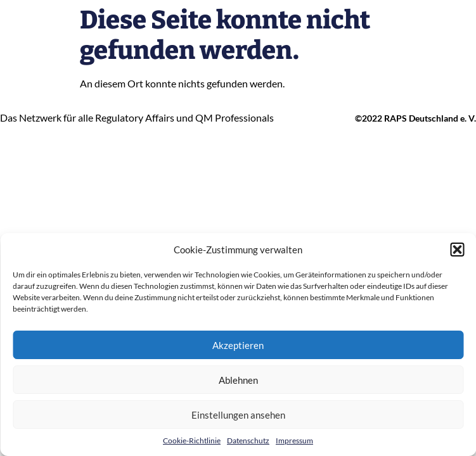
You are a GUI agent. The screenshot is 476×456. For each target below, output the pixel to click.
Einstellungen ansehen (238, 415)
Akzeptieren (238, 345)
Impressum (294, 440)
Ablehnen (238, 380)
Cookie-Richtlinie (192, 440)
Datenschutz (248, 440)
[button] (457, 250)
